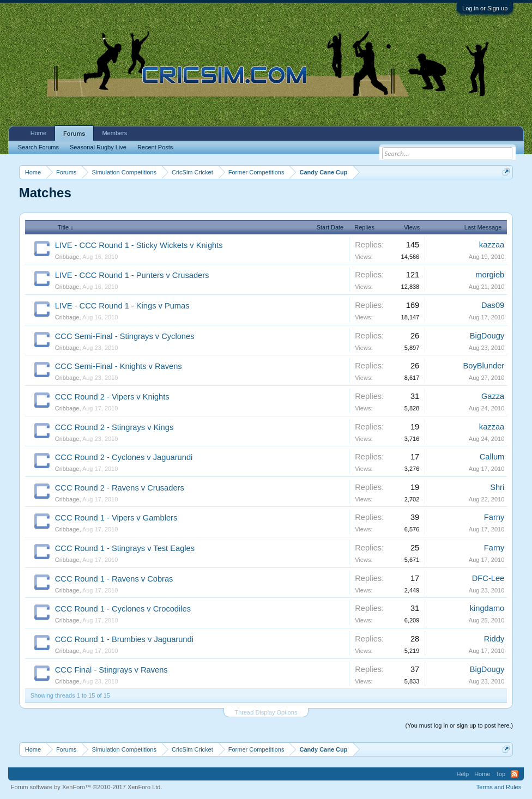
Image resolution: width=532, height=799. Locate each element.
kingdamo (487, 608)
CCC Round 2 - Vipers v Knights (112, 397)
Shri (497, 487)
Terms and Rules (499, 787)
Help (463, 774)
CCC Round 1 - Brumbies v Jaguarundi (124, 639)
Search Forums (38, 147)
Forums (74, 134)
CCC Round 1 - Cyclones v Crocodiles (123, 609)
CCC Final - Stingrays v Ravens (111, 670)
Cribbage (67, 257)
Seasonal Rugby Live (98, 147)
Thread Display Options (266, 712)
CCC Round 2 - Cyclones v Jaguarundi (124, 457)
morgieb (490, 275)
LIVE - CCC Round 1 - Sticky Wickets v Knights (139, 245)
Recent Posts (155, 147)
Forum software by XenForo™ (87, 787)
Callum (492, 457)
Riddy (494, 639)
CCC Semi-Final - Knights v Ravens (119, 366)
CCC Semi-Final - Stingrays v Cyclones (125, 336)
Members (114, 133)
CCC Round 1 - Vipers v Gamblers (116, 518)
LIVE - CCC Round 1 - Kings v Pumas (122, 306)
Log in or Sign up (485, 8)
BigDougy (487, 336)
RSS (515, 774)
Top (501, 774)
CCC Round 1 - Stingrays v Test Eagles (125, 548)
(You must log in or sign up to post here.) (460, 725)
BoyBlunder (483, 366)
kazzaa (492, 245)
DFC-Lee (488, 578)
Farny (494, 517)
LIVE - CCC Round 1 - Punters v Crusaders (132, 275)
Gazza (493, 396)
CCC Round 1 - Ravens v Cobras (114, 579)
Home (38, 133)
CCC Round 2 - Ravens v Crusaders (120, 488)
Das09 (493, 305)
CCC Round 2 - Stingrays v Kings (114, 427)
